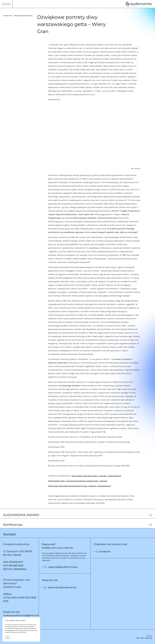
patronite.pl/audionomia (62, 587)
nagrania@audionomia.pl (63, 567)
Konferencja (13, 525)
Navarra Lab (148, 638)
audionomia (8, 16)
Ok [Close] (8, 637)
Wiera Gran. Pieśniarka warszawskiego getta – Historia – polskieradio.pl (79, 486)
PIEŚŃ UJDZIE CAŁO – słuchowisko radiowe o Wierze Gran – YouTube (78, 481)
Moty (142, 638)
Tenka (138, 638)
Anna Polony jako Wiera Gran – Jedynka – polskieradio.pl (96, 476)
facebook (105, 551)
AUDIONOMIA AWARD (21, 515)
